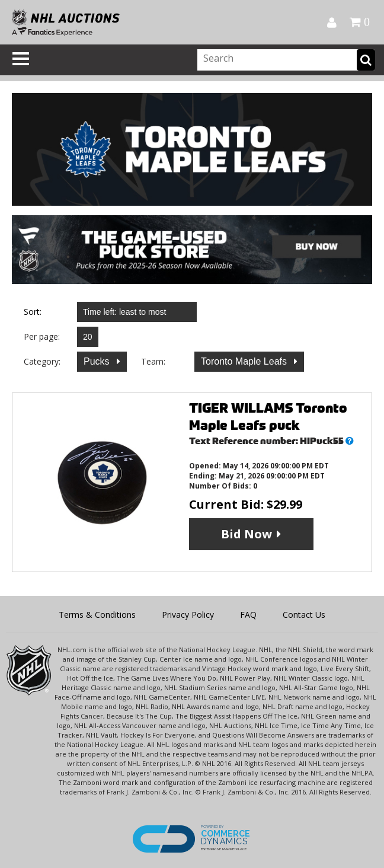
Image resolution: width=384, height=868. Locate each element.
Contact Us (304, 615)
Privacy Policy (188, 615)
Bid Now (247, 534)
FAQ (248, 615)
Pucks (98, 361)
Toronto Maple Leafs (245, 361)
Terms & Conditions (97, 615)
